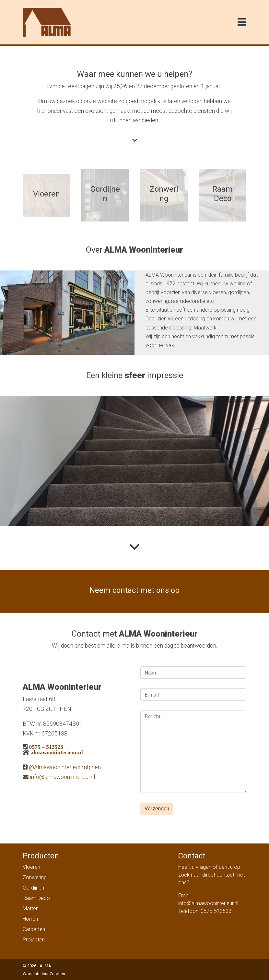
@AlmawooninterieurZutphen (65, 767)
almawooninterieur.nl (57, 752)
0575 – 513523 (46, 747)
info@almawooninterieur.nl (62, 777)
